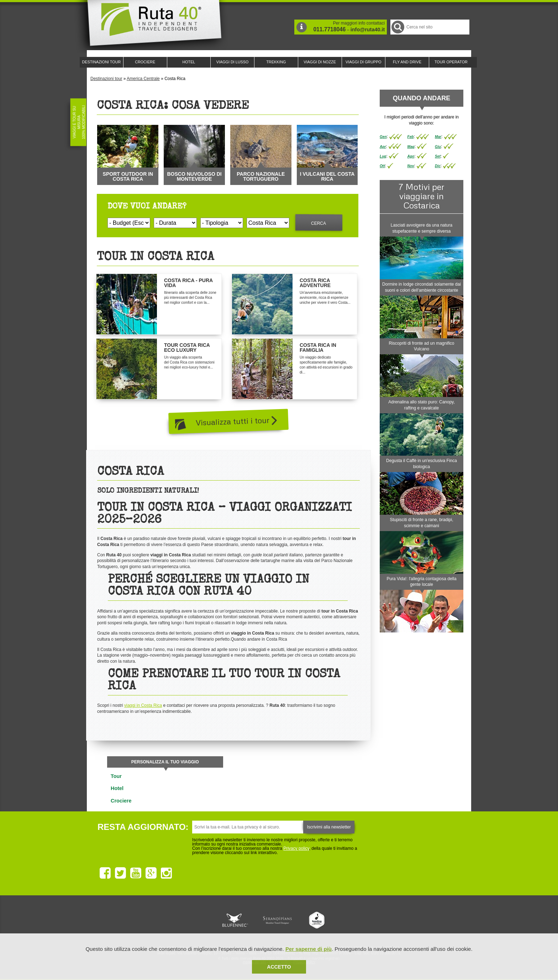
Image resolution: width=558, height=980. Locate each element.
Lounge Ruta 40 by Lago (357, 920)
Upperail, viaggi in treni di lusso (317, 920)
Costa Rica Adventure (315, 283)
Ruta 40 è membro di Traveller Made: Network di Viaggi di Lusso (198, 920)
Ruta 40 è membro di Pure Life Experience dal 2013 (278, 920)
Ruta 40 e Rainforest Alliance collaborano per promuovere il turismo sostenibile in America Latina (238, 920)
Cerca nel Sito (397, 27)
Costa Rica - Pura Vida (188, 283)
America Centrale (143, 79)
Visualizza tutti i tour (236, 420)
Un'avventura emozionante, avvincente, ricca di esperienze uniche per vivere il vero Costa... (325, 298)
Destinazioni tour (106, 79)
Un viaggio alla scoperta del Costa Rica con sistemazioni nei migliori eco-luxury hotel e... (189, 362)
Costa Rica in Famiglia (318, 348)
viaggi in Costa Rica (143, 705)
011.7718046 (329, 29)
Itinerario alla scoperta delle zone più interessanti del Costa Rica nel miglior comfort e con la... (190, 298)
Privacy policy (296, 848)
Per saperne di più (309, 949)
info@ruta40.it (368, 30)
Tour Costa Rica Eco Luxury (187, 348)
